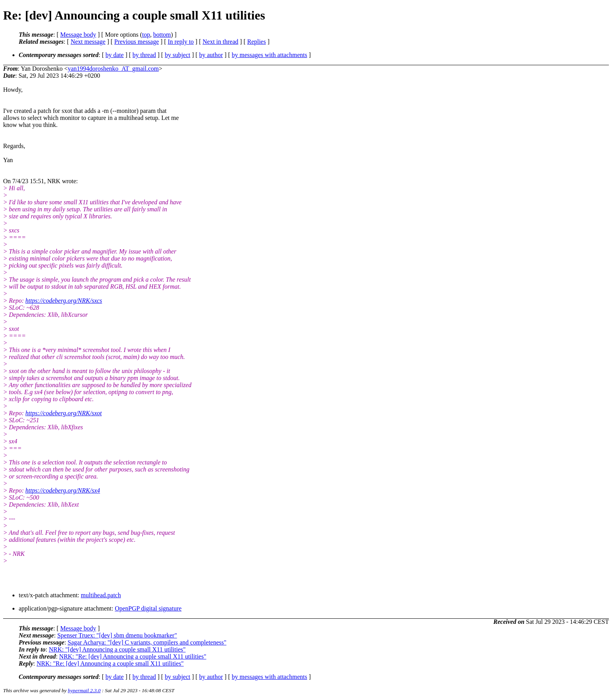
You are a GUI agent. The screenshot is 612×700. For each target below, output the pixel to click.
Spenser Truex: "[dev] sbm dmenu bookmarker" (117, 635)
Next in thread (221, 42)
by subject (177, 55)
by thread (144, 55)
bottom (162, 35)
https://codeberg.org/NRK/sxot (64, 413)
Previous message (137, 42)
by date (115, 55)
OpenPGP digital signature (148, 608)
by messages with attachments (270, 55)
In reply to (181, 42)
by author (211, 55)
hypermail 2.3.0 (84, 690)
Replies (256, 42)
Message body (78, 35)
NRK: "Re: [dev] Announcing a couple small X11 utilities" (133, 656)
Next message (88, 42)
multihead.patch (101, 595)
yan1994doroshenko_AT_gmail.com (113, 69)
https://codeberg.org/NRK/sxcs (64, 301)
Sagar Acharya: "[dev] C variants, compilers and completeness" (147, 642)
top (146, 35)
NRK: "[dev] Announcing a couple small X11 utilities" (117, 649)
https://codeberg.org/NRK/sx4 (63, 490)
